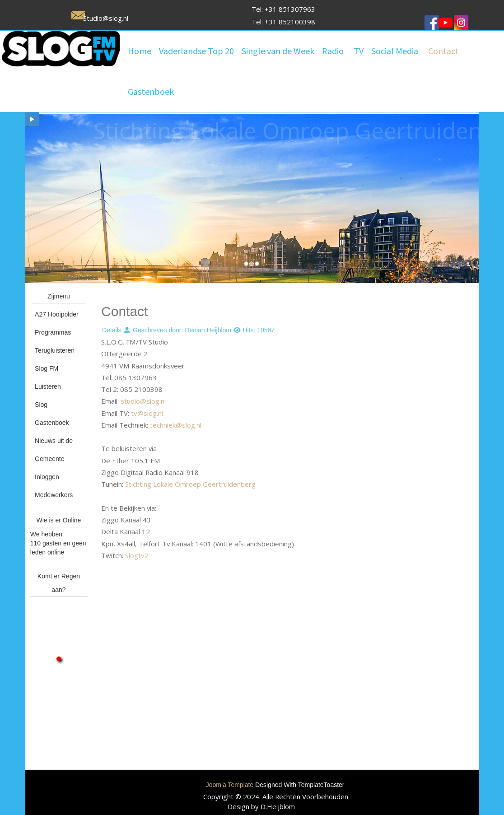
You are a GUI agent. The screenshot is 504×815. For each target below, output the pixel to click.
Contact (443, 51)
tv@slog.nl (147, 413)
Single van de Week (278, 51)
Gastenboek (151, 91)
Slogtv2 (137, 555)
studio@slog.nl (143, 401)
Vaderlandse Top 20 (196, 51)
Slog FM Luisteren (48, 377)
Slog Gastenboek (52, 414)
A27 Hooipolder (57, 314)
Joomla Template (230, 785)
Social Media (395, 51)
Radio (333, 51)
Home (140, 51)
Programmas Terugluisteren (55, 341)
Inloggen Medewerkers (54, 486)
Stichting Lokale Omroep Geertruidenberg (190, 484)
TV (359, 51)
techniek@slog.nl (176, 425)
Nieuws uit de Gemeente (54, 450)
